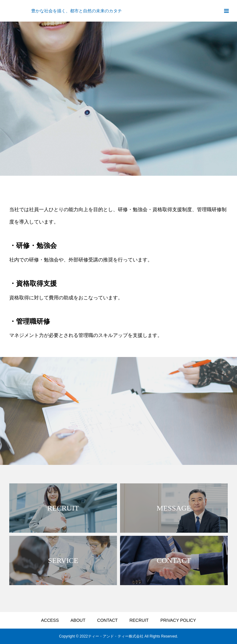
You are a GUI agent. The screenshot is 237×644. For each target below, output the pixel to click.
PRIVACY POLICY (178, 620)
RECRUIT (139, 620)
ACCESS (50, 620)
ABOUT (78, 620)
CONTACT (108, 620)
